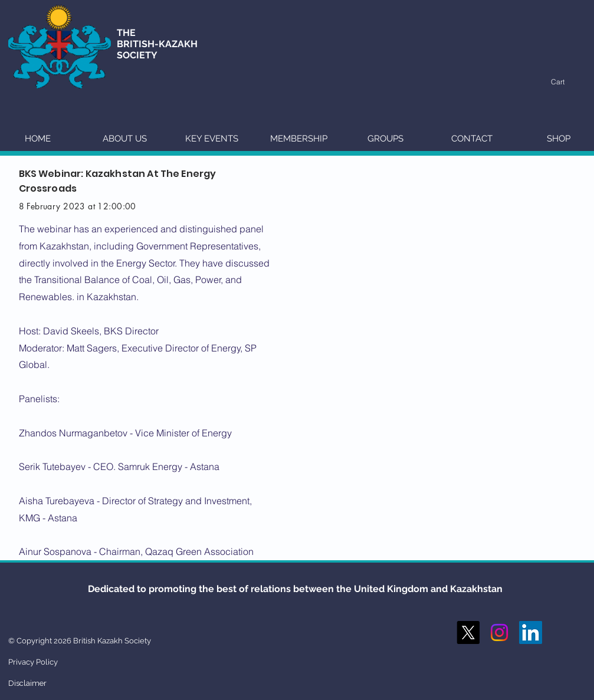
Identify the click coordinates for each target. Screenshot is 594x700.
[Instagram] (499, 632)
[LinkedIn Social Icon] (531, 632)
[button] (564, 82)
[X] (468, 632)
